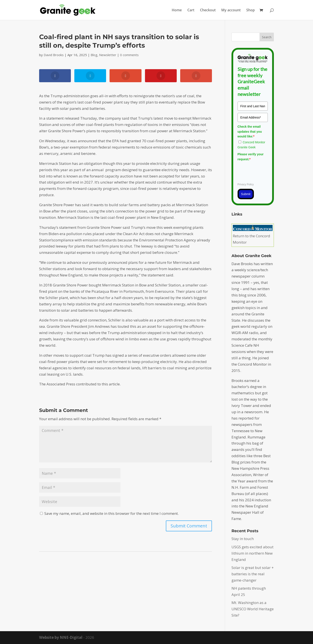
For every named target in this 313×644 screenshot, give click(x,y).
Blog (94, 55)
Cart (191, 10)
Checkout (208, 10)
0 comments (129, 55)
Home (177, 10)
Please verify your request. (251, 157)
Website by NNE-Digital (61, 637)
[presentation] (271, 171)
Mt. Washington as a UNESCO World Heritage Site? (253, 609)
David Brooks (54, 55)
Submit (246, 194)
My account (231, 10)
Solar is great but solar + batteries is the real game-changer (253, 574)
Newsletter (108, 55)
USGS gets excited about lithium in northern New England (252, 553)
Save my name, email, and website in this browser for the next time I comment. (112, 513)
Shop (251, 10)
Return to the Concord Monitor (253, 236)
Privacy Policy (246, 184)
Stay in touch (243, 539)
